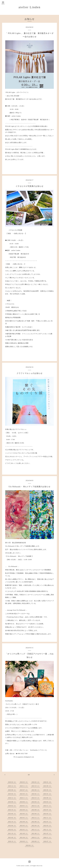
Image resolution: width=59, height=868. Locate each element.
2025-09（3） (48, 786)
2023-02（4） (12, 818)
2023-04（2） (36, 814)
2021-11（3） (48, 830)
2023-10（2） (12, 810)
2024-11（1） (24, 798)
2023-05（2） (24, 814)
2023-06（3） (12, 814)
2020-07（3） (48, 841)
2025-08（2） (12, 790)
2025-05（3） (48, 790)
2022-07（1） (48, 822)
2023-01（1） (24, 818)
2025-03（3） (24, 794)
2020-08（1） (36, 841)
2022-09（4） (24, 822)
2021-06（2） (12, 837)
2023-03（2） (48, 814)
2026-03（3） (24, 782)
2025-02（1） (36, 794)
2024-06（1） (24, 802)
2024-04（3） (36, 802)
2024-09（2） (48, 798)
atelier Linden (29, 7)
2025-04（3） (12, 794)
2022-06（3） (12, 826)
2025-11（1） (24, 786)
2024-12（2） (12, 798)
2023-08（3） (36, 810)
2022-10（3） (12, 822)
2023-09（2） (24, 810)
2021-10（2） (12, 833)
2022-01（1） (24, 830)
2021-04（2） (24, 837)
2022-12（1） (36, 818)
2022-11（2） (48, 818)
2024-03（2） (48, 802)
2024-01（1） (24, 806)
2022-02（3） (12, 830)
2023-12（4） (36, 806)
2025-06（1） (36, 790)
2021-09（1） (24, 833)
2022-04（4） (36, 826)
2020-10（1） (12, 841)
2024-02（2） (12, 806)
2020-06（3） (30, 845)
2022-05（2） (24, 826)
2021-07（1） (48, 833)
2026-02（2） (36, 782)
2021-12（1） (36, 830)
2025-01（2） (48, 794)
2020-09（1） (24, 841)
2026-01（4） (48, 782)
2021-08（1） (36, 833)
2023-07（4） (48, 810)
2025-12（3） (12, 786)
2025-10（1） (36, 786)
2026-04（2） (12, 782)
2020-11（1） (48, 837)
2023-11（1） (48, 806)
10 (29, 775)
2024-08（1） (12, 802)
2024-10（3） (36, 798)
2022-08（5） (36, 822)
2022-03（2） (48, 826)
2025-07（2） (24, 790)
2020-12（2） (36, 837)
